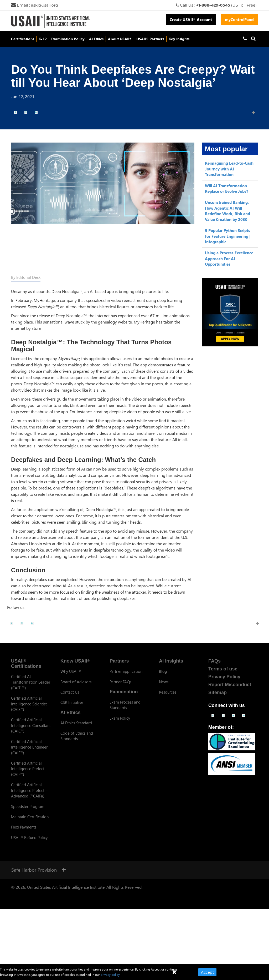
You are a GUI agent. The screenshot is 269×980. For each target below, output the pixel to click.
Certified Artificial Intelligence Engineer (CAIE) (29, 747)
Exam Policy (120, 718)
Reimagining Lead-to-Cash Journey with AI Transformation (229, 169)
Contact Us (70, 692)
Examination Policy (68, 39)
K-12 (43, 39)
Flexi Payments (24, 827)
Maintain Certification (30, 817)
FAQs (214, 661)
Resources (168, 692)
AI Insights (171, 661)
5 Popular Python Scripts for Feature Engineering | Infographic (228, 236)
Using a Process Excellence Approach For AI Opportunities (229, 258)
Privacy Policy (224, 677)
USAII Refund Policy (29, 837)
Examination (124, 692)
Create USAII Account (191, 19)
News (164, 682)
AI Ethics (96, 39)
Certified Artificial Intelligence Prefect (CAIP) (28, 769)
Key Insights (179, 39)
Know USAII (75, 661)
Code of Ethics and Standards (77, 736)
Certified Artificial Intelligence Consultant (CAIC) (31, 725)
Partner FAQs (120, 682)
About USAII (120, 39)
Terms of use (223, 669)
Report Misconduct (230, 685)
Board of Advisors (76, 682)
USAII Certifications (26, 664)
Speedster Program (28, 806)
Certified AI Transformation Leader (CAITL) (31, 682)
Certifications (23, 39)
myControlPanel (240, 19)
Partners (119, 661)
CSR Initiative (72, 702)
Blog (163, 671)
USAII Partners (150, 39)
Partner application (126, 671)
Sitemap (218, 693)
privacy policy (110, 975)
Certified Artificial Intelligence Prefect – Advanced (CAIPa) (29, 790)
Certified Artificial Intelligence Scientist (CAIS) (29, 704)
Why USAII (71, 671)
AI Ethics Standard (76, 723)
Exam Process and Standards (125, 705)
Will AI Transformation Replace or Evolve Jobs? (227, 188)
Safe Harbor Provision (38, 870)
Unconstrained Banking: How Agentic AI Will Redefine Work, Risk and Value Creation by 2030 (227, 211)
